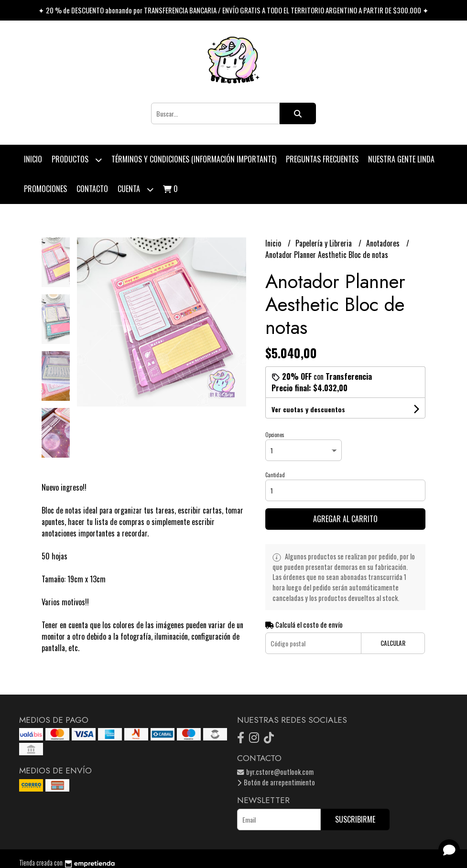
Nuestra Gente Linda (401, 159)
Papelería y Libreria (325, 243)
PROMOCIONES (45, 189)
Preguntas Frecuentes (322, 159)
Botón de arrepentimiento (276, 782)
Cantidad (275, 475)
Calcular (393, 643)
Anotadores (384, 243)
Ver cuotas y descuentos (308, 409)
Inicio (33, 159)
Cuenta (136, 189)
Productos (77, 160)
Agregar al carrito (345, 519)
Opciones (275, 435)
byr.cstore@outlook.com (275, 772)
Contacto (92, 189)
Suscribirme (355, 819)
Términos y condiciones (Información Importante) (194, 159)
